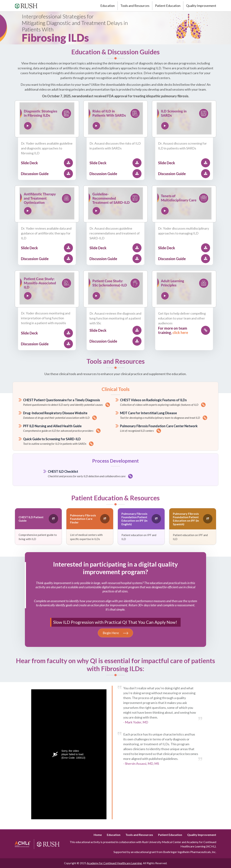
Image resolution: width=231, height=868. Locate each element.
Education (108, 6)
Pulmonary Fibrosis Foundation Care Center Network (166, 428)
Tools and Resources (135, 6)
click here (180, 332)
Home (98, 835)
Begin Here (115, 633)
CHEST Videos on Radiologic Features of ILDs (166, 403)
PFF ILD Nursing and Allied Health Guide (69, 428)
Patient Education (168, 6)
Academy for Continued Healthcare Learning (114, 863)
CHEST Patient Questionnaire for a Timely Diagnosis (69, 403)
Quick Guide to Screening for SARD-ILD (69, 441)
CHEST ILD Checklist (118, 474)
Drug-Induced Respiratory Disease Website (69, 415)
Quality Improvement (201, 6)
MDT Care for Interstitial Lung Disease (166, 415)
